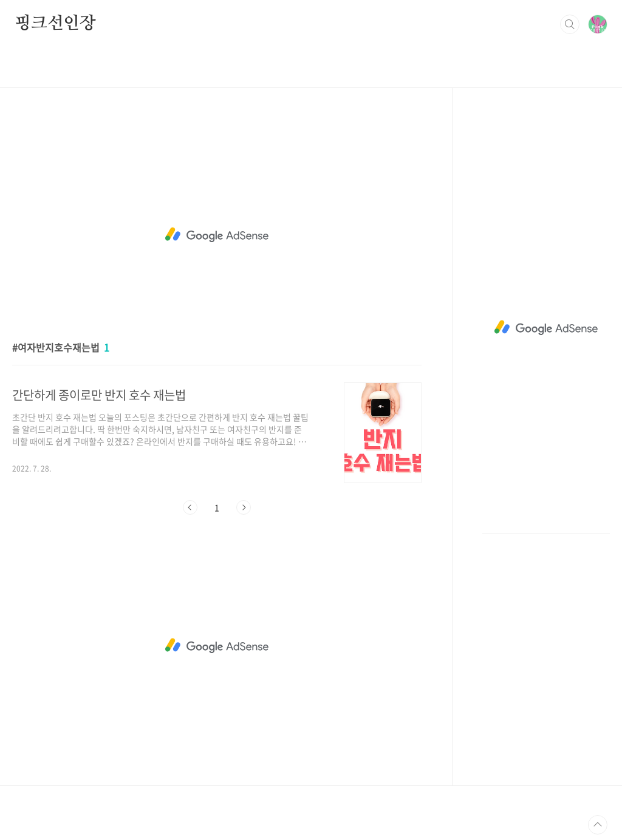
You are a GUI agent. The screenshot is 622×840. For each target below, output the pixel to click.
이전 (190, 507)
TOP (598, 825)
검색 (570, 24)
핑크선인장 (55, 24)
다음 (244, 507)
